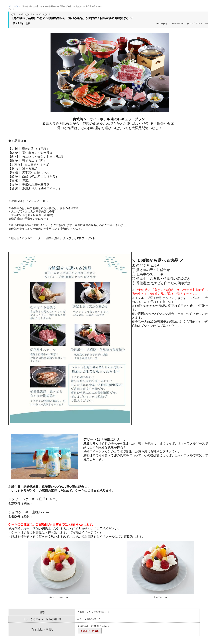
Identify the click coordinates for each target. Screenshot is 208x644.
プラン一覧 (13, 6)
